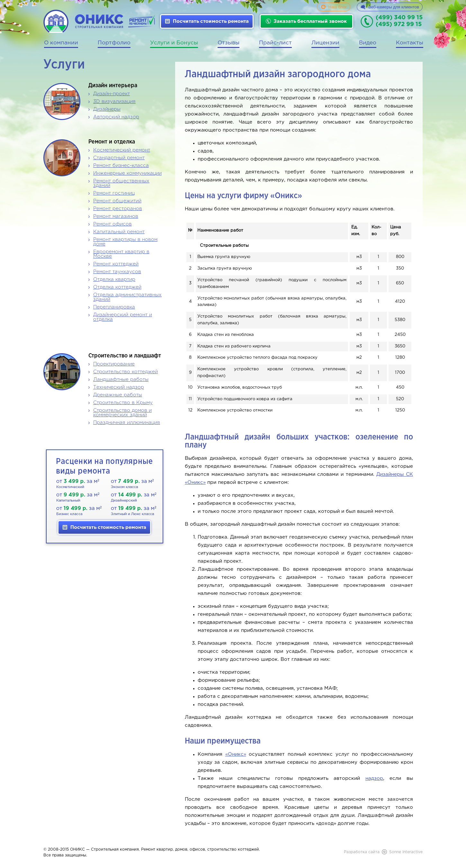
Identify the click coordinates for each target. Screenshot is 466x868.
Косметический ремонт (122, 150)
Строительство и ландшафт (125, 356)
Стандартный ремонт (119, 158)
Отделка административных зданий (127, 297)
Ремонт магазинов (116, 216)
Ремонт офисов (112, 224)
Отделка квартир (114, 279)
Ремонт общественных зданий (121, 183)
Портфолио (114, 43)
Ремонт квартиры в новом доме (125, 242)
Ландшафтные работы (121, 379)
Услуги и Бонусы (174, 43)
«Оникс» (236, 754)
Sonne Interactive (406, 852)
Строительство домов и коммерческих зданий (122, 413)
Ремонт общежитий (117, 201)
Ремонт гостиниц (114, 193)
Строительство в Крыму (123, 403)
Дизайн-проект (112, 94)
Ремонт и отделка (112, 142)
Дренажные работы (118, 395)
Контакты (410, 43)
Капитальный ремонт (119, 232)
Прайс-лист (275, 43)
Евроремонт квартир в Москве (121, 254)
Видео (368, 43)
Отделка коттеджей (117, 287)
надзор (374, 778)
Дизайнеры (107, 109)
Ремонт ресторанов (118, 209)
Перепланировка (114, 307)
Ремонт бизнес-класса (121, 166)
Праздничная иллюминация (127, 423)
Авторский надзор (116, 117)
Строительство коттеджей (125, 372)
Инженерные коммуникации (127, 173)
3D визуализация (114, 102)
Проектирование (114, 364)
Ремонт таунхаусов (117, 272)
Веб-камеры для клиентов (394, 7)
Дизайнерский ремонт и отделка (123, 317)
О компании (61, 43)
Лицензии (325, 43)
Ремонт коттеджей (116, 264)
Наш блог (338, 7)
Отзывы (229, 43)
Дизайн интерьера (113, 86)
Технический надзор (119, 387)
